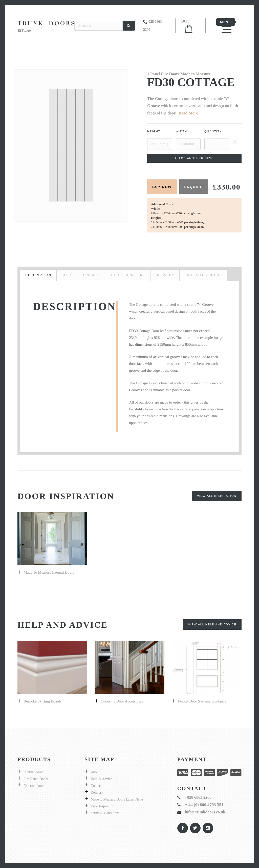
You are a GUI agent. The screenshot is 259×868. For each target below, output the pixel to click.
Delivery (97, 793)
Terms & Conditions (105, 813)
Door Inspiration (102, 806)
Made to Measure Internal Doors (49, 572)
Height (154, 131)
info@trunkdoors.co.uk (205, 812)
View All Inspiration (217, 496)
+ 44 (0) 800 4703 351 (204, 805)
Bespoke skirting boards (42, 701)
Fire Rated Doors (36, 779)
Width (181, 131)
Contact (96, 786)
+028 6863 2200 (198, 797)
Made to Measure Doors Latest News (117, 799)
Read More (188, 113)
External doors (34, 786)
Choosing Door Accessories (122, 701)
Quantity (213, 131)
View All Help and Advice (212, 624)
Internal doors (33, 772)
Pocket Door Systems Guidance (202, 701)
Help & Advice (101, 779)
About (95, 772)
